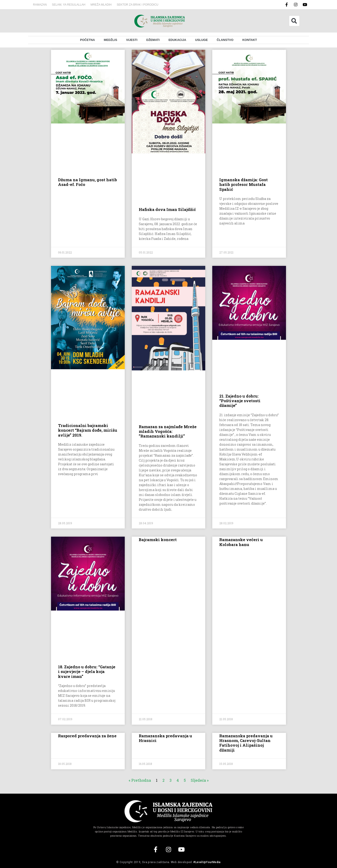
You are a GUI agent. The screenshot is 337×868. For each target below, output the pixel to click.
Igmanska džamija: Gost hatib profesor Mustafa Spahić (244, 184)
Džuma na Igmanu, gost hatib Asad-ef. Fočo (88, 182)
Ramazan (40, 5)
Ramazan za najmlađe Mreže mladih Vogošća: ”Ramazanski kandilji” (168, 431)
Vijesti (132, 40)
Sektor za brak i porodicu (138, 5)
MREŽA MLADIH (101, 5)
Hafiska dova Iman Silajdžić (167, 209)
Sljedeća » (200, 780)
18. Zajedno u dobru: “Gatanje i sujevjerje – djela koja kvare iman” (87, 672)
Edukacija (177, 40)
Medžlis (111, 40)
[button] (294, 21)
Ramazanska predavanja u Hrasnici (165, 738)
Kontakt (250, 40)
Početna (88, 40)
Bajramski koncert (158, 540)
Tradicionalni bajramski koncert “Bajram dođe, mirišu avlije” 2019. (88, 430)
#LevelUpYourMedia (207, 862)
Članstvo (225, 40)
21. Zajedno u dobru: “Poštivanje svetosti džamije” (240, 401)
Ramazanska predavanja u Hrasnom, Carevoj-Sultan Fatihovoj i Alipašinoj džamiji (246, 743)
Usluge (201, 40)
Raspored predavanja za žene (87, 736)
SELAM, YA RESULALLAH (69, 5)
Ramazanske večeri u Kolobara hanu (241, 542)
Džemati (153, 40)
